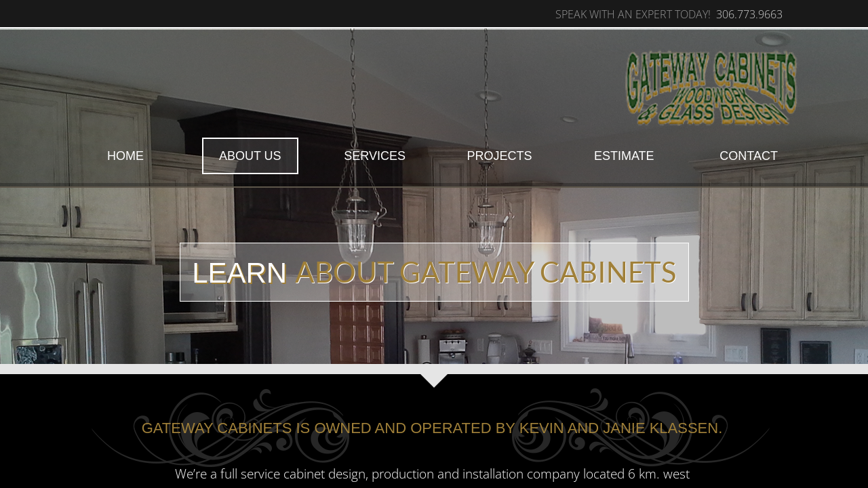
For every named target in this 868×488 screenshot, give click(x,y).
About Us (250, 156)
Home (125, 156)
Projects (499, 156)
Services (375, 156)
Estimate (624, 156)
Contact (749, 156)
